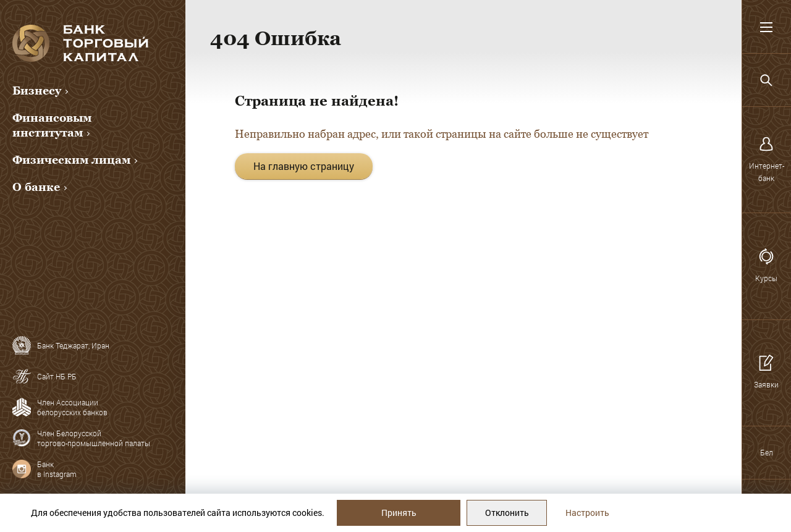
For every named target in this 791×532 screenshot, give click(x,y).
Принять (399, 513)
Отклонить (507, 513)
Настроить (587, 513)
